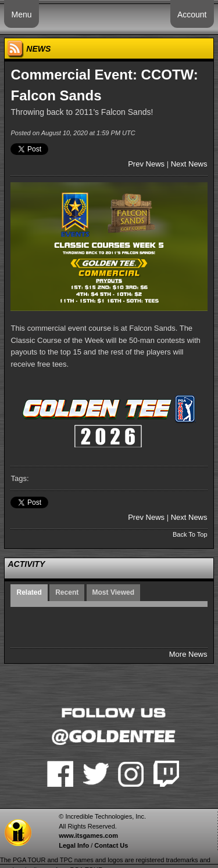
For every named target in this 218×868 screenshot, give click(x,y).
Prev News (146, 164)
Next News (189, 164)
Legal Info (74, 845)
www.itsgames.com (88, 836)
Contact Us (111, 845)
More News (188, 654)
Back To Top (190, 534)
